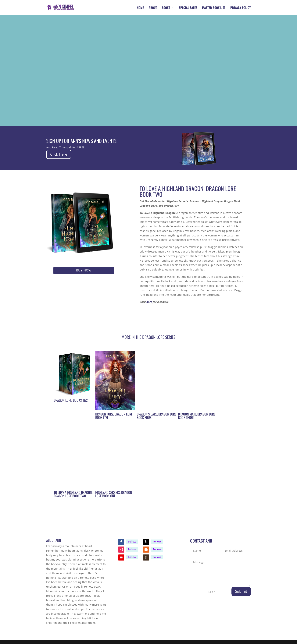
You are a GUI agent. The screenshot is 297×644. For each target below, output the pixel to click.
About (153, 8)
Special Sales (188, 8)
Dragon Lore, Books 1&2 (71, 400)
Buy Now (84, 270)
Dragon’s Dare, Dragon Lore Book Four (156, 416)
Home (140, 8)
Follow (132, 541)
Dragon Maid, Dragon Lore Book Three (197, 416)
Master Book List (214, 8)
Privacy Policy (241, 8)
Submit (241, 591)
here (149, 302)
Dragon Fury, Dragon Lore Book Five (114, 416)
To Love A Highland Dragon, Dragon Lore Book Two (73, 494)
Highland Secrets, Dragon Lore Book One (114, 494)
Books (166, 8)
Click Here (59, 154)
